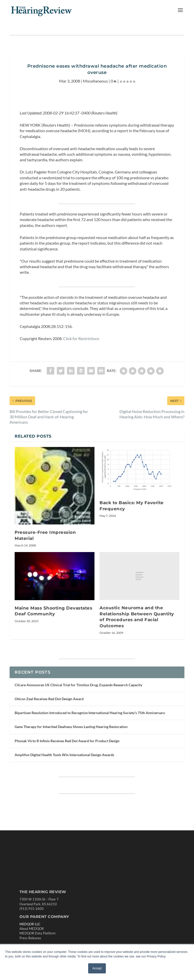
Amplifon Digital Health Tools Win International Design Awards (64, 755)
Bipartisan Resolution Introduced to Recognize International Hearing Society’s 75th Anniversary (90, 713)
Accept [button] (97, 968)
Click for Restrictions (81, 338)
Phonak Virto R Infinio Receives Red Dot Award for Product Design (67, 741)
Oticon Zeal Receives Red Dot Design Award (49, 699)
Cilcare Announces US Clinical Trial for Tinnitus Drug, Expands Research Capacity (78, 685)
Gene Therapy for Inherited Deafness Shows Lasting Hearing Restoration (71, 727)
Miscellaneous (95, 81)
